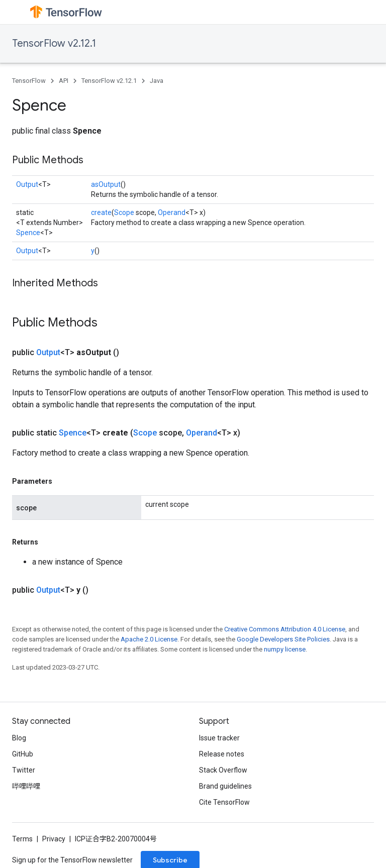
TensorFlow (29, 81)
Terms (22, 839)
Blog (19, 738)
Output (27, 184)
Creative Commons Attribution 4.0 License (285, 629)
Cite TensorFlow (224, 802)
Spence (28, 233)
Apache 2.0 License (149, 639)
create (101, 212)
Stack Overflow (223, 770)
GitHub (23, 754)
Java (157, 81)
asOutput (106, 184)
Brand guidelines (225, 786)
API (64, 81)
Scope (124, 212)
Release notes (222, 754)
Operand (172, 212)
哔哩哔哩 (26, 786)
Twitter (24, 770)
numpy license (285, 649)
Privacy (54, 839)
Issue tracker (219, 738)
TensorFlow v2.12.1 (54, 43)
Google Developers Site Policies (283, 639)
